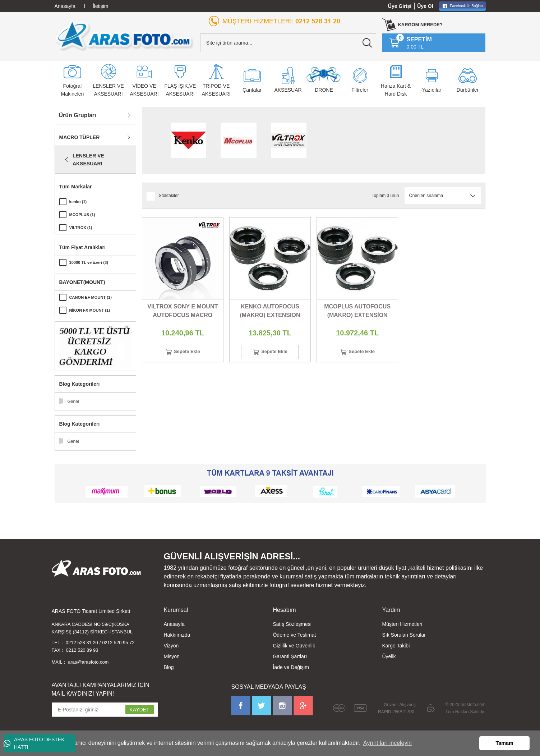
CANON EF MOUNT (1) (92, 297)
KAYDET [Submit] (140, 713)
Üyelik (389, 656)
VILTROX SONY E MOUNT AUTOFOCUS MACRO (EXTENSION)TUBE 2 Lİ (183, 311)
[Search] (288, 43)
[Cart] (410, 43)
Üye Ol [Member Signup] (425, 6)
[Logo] (124, 36)
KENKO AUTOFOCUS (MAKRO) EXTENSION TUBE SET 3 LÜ (270, 311)
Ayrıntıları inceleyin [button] (387, 743)
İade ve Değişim (291, 667)
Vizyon (171, 646)
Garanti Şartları (290, 656)
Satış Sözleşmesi (292, 624)
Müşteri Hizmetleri (402, 624)
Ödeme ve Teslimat (294, 635)
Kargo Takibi (396, 646)
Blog (169, 667)
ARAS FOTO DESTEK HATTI (34, 743)
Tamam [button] (505, 743)
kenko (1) (79, 202)
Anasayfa (174, 624)
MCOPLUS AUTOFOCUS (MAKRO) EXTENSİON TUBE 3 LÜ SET (357, 311)
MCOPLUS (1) (83, 215)
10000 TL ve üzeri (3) (90, 262)
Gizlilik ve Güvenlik (294, 646)
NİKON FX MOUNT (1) (91, 310)
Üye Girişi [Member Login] (400, 6)
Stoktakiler (169, 196)
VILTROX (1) (82, 228)
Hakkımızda (177, 635)
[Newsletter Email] (105, 713)
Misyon (172, 656)
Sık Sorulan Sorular (404, 635)
